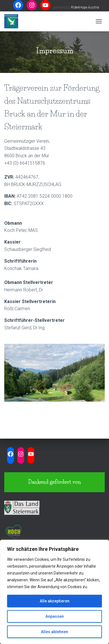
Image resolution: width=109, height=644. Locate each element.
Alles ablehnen (54, 632)
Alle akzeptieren (55, 601)
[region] (54, 592)
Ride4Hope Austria (85, 7)
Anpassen (55, 616)
